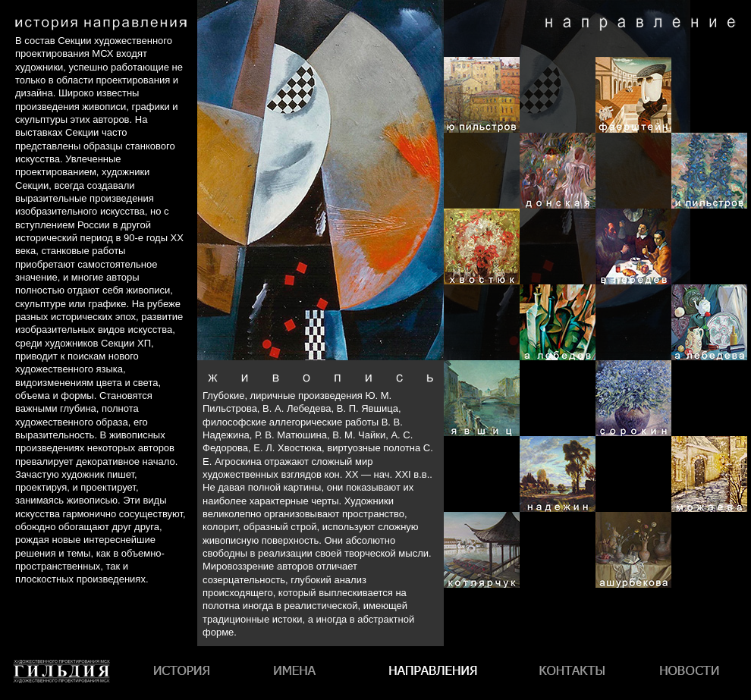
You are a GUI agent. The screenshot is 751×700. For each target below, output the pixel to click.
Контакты (570, 673)
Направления (432, 673)
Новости (690, 673)
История (184, 673)
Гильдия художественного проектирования (62, 700)
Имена (299, 673)
